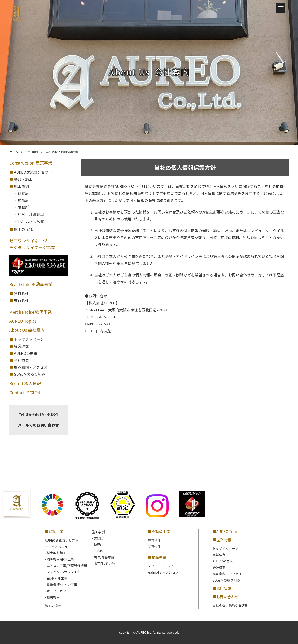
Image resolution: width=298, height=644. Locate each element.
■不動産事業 (159, 531)
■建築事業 (54, 531)
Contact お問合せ (26, 392)
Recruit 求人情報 (25, 383)
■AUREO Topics (227, 531)
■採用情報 (222, 588)
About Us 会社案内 (27, 330)
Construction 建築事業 (31, 163)
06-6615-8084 (38, 414)
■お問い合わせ (226, 597)
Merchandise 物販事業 (31, 312)
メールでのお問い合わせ (38, 425)
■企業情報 (222, 540)
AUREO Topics (23, 321)
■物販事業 (157, 557)
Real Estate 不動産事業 (31, 284)
